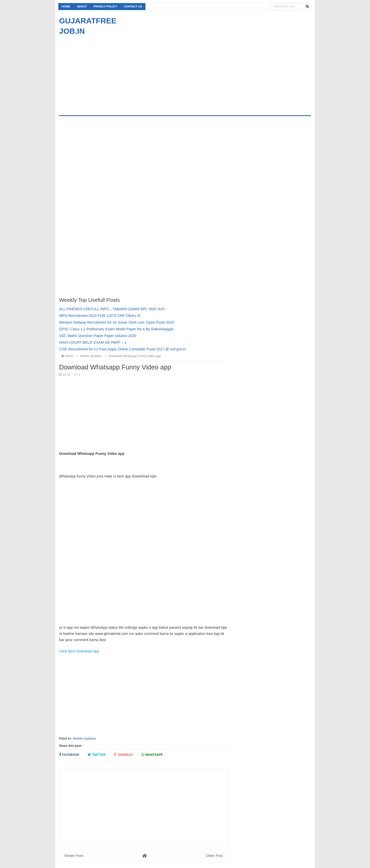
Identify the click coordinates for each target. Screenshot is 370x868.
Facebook (69, 755)
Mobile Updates (84, 738)
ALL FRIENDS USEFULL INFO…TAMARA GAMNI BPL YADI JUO (112, 309)
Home (66, 6)
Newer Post (74, 856)
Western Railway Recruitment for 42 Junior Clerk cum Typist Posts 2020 (117, 322)
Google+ (124, 755)
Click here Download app (79, 651)
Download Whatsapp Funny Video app (132, 356)
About (82, 6)
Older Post (214, 856)
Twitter (97, 755)
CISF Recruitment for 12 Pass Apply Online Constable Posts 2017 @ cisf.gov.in (122, 349)
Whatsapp (152, 755)
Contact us (133, 6)
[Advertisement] (102, 72)
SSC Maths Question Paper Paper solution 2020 (98, 336)
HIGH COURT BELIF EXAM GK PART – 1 (93, 342)
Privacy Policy (105, 6)
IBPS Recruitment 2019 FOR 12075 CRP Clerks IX (100, 316)
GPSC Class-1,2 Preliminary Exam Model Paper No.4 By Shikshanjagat (116, 329)
